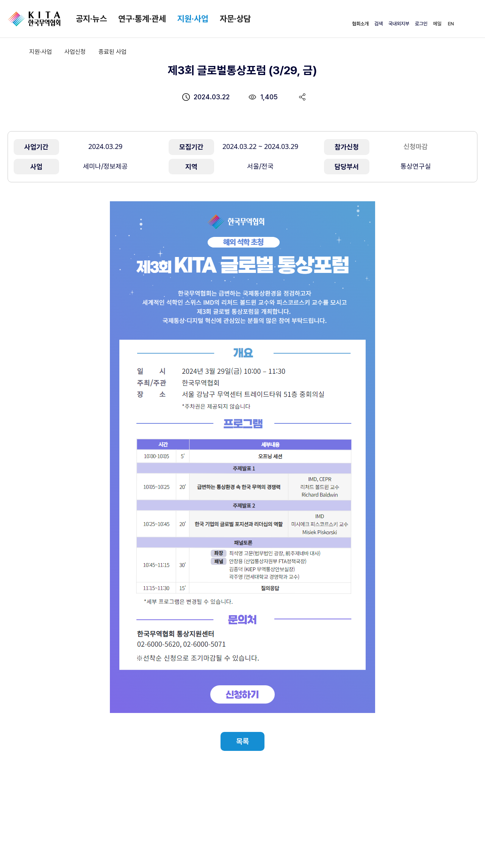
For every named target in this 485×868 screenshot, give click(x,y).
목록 (242, 741)
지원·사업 (193, 19)
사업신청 (75, 52)
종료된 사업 (113, 52)
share (303, 97)
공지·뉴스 (91, 19)
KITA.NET (34, 19)
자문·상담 (235, 19)
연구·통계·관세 (142, 19)
